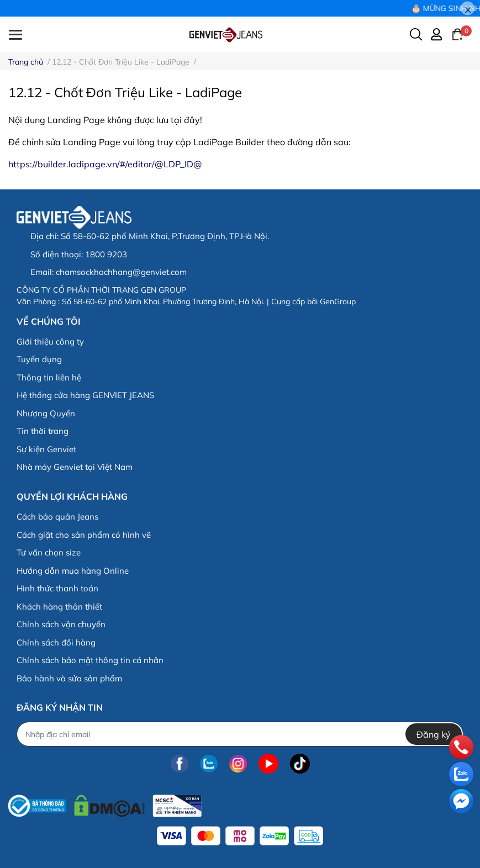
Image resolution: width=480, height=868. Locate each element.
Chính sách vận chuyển (61, 624)
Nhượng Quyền (46, 413)
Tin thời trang (43, 431)
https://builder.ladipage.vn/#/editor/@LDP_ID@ (105, 164)
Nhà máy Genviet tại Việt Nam (75, 467)
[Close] (468, 9)
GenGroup (338, 301)
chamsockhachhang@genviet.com (121, 272)
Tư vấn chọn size (49, 552)
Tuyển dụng (39, 359)
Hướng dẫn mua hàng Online (73, 571)
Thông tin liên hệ (49, 377)
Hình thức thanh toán (57, 588)
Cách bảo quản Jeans (57, 517)
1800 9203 (106, 254)
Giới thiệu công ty (50, 342)
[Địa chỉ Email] (240, 734)
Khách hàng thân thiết (59, 607)
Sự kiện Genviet (46, 449)
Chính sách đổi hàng (56, 642)
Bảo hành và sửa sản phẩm (69, 678)
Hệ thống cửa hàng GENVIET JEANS (85, 395)
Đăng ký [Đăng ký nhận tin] (434, 734)
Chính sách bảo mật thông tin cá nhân (90, 660)
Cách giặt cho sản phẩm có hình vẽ (84, 535)
